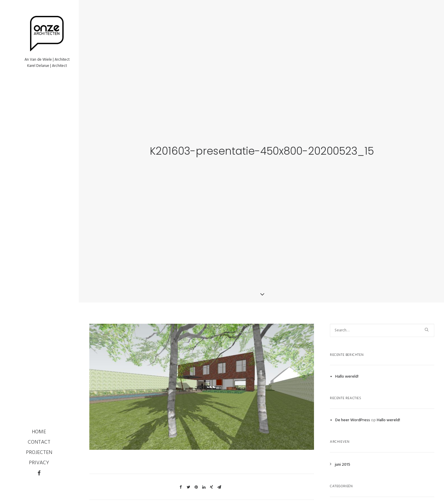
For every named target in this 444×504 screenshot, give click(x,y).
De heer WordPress (353, 413)
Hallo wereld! (347, 370)
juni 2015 (343, 458)
